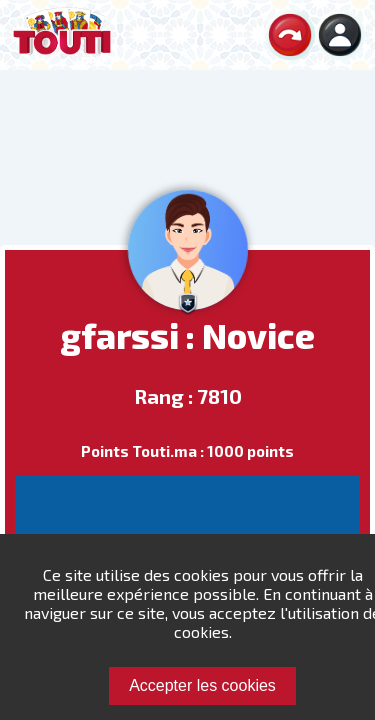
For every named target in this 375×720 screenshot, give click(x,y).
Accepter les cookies (202, 685)
